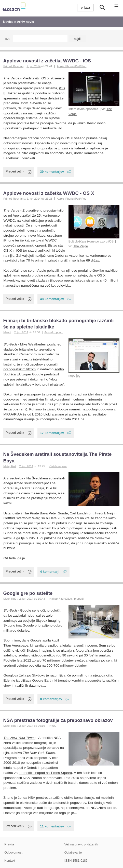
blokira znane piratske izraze (65, 414)
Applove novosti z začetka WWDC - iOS (47, 61)
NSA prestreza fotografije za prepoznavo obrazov (58, 720)
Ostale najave (58, 466)
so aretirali (57, 478)
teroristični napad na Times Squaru (45, 773)
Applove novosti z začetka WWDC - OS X (49, 193)
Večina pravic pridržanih (81, 844)
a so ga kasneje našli (101, 528)
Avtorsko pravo (54, 332)
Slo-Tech (10, 344)
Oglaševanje (73, 853)
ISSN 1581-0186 (76, 861)
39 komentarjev (52, 172)
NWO (53, 726)
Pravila (9, 844)
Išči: (8, 39)
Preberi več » (15, 171)
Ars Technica (13, 478)
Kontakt (10, 861)
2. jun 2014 (33, 66)
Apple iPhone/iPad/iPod (72, 66)
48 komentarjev (52, 299)
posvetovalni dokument (28, 379)
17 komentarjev (52, 433)
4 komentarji (50, 572)
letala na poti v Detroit (20, 768)
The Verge (12, 78)
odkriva (33, 753)
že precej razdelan (56, 394)
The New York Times (19, 738)
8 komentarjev (51, 699)
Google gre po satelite (28, 593)
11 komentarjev (52, 826)
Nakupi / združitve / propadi (66, 599)
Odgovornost (13, 853)
